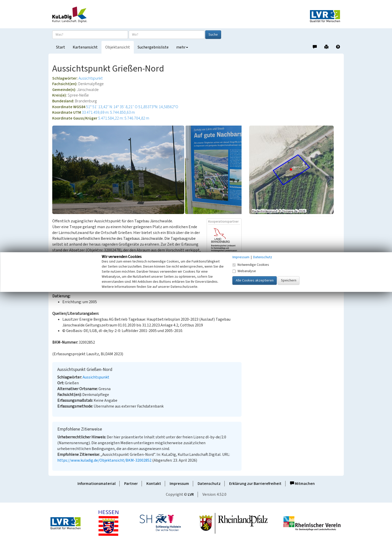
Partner (131, 484)
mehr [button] (182, 47)
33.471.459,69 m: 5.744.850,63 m (108, 112)
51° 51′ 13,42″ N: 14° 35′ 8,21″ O (112, 107)
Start (61, 47)
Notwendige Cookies (251, 265)
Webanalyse (244, 271)
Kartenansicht (85, 47)
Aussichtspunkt (90, 78)
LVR (191, 494)
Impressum (179, 484)
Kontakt (154, 484)
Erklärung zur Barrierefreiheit (255, 484)
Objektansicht (118, 47)
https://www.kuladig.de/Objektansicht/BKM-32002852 (104, 460)
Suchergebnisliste (153, 47)
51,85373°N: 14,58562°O (158, 107)
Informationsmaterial (97, 484)
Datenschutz (209, 484)
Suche (213, 35)
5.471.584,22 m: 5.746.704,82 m (124, 118)
